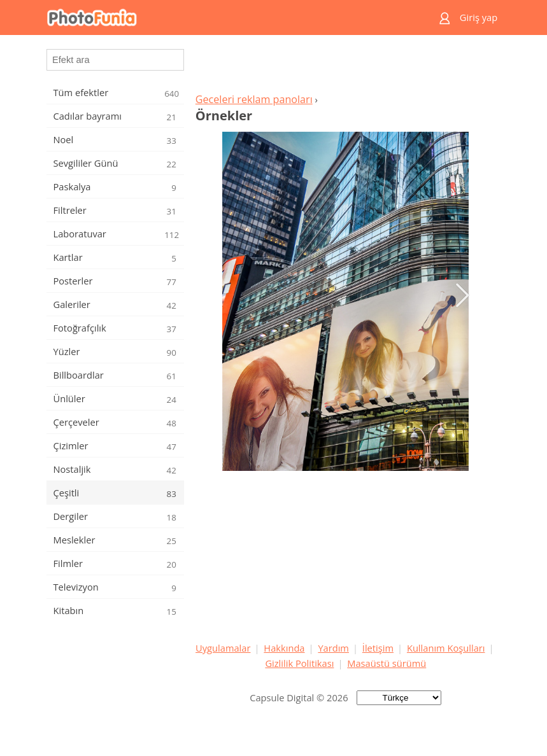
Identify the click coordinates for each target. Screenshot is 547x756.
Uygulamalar (223, 648)
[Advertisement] (346, 67)
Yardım (333, 648)
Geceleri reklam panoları (254, 99)
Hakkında (284, 648)
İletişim (378, 648)
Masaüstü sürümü (387, 663)
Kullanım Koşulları (446, 648)
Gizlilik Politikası (299, 663)
